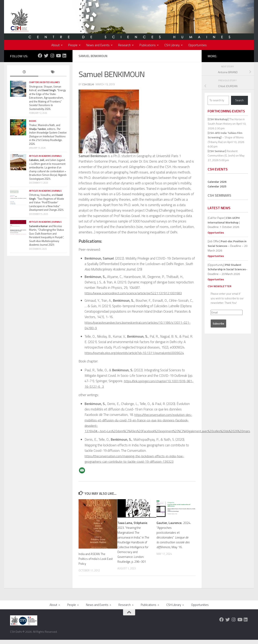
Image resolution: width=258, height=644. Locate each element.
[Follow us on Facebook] (40, 56)
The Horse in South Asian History (226, 121)
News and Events (98, 45)
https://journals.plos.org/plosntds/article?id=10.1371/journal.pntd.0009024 (137, 353)
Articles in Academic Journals (45, 156)
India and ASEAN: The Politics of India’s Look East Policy (93, 558)
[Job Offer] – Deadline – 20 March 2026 (227, 246)
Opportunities (197, 45)
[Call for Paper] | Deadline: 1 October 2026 (224, 222)
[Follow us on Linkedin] (64, 56)
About (55, 45)
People (73, 45)
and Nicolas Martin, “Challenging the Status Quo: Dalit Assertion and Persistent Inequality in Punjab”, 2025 (46, 235)
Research (124, 45)
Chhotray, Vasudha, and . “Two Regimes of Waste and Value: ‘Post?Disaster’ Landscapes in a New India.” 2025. (47, 202)
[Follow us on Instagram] (52, 56)
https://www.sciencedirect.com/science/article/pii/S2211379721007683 (135, 293)
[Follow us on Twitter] (46, 56)
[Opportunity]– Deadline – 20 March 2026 (228, 269)
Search (239, 100)
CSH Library (172, 45)
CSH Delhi (88, 84)
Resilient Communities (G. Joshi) (223, 153)
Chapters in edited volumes (44, 82)
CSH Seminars (219, 195)
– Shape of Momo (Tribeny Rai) (226, 137)
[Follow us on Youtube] (58, 56)
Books (33, 121)
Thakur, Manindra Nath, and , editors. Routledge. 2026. (48, 134)
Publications (148, 45)
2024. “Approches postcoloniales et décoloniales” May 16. (174, 535)
